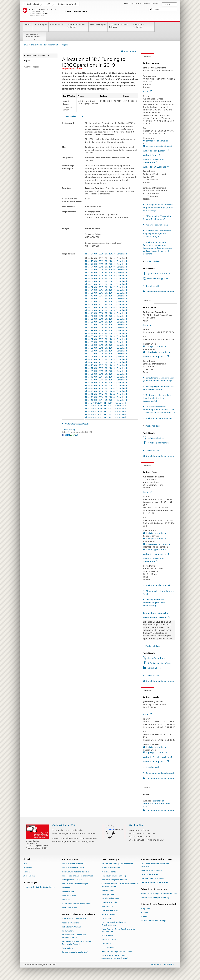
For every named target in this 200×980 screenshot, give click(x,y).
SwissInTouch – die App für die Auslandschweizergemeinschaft (115, 957)
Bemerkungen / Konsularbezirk (160, 773)
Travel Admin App (70, 908)
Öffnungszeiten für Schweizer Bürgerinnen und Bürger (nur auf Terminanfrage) (158, 207)
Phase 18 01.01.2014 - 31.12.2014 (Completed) (106, 377)
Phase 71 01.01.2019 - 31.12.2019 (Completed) (106, 267)
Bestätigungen (108, 894)
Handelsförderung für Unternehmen (117, 952)
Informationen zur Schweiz (152, 878)
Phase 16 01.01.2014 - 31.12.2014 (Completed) (106, 383)
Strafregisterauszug (110, 910)
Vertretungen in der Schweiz (74, 919)
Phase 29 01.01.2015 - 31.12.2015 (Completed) (106, 348)
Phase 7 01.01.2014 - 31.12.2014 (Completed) (106, 406)
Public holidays (153, 261)
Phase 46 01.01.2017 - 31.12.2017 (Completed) (106, 305)
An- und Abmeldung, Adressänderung (117, 864)
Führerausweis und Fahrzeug (114, 876)
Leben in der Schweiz (150, 874)
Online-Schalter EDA (64, 825)
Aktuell (28, 27)
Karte (147, 92)
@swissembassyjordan (158, 278)
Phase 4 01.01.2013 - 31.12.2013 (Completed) (106, 409)
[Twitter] (66, 435)
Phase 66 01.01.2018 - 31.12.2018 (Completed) (106, 279)
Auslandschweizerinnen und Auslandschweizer (74, 936)
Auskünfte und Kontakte (151, 870)
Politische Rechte (109, 872)
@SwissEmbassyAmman (159, 274)
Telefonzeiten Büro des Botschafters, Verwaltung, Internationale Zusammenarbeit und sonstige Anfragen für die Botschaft (158, 248)
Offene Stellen (29, 876)
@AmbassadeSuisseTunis (159, 663)
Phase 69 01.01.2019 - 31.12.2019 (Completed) (106, 273)
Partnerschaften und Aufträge (153, 921)
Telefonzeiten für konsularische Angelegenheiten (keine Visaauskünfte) (159, 398)
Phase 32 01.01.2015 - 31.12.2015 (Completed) (106, 339)
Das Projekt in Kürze (73, 116)
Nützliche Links (108, 936)
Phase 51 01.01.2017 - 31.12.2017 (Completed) (106, 290)
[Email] (76, 435)
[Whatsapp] (74, 435)
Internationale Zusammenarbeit (35, 37)
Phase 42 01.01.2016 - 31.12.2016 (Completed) (106, 310)
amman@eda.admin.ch (157, 141)
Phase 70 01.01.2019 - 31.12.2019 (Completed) (106, 270)
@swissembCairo (155, 438)
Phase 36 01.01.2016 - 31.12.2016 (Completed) (106, 328)
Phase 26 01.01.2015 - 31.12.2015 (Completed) (106, 357)
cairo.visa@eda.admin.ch (158, 352)
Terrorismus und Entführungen (75, 884)
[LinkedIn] (69, 435)
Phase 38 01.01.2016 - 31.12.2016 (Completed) (106, 322)
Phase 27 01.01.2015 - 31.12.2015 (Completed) (106, 354)
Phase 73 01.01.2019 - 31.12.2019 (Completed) (106, 261)
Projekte (144, 917)
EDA (48, 4)
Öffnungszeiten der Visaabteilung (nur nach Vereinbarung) (154, 603)
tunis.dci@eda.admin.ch (157, 550)
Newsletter (27, 868)
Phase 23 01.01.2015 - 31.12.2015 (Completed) (106, 365)
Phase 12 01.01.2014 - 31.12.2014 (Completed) (106, 394)
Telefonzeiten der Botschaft (158, 585)
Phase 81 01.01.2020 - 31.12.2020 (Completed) (106, 254)
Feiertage (27, 872)
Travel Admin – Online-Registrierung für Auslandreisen (118, 930)
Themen (144, 913)
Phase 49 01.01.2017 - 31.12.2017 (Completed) (106, 296)
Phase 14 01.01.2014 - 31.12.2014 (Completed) (106, 388)
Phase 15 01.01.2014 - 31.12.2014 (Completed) (106, 385)
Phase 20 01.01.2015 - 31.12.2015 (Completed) (106, 374)
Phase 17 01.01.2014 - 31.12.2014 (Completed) (106, 380)
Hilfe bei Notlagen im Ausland (114, 880)
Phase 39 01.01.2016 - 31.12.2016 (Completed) (106, 319)
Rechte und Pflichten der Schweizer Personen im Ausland (77, 943)
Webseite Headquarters (156, 151)
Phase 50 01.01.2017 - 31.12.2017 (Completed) (106, 293)
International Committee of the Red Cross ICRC (157, 804)
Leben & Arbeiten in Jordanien (77, 27)
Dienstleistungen (98, 27)
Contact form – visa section (156, 613)
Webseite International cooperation (154, 161)
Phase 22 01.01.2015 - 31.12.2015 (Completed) (106, 368)
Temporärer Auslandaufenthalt (75, 952)
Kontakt (146, 56)
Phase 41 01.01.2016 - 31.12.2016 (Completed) (106, 313)
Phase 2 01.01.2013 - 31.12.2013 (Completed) (106, 414)
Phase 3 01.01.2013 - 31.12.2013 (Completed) (106, 412)
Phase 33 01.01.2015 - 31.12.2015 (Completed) (106, 336)
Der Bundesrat (33, 4)
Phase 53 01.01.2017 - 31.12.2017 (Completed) (106, 284)
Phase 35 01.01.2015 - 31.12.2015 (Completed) (106, 331)
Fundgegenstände (109, 902)
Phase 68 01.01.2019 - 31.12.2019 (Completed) (106, 276)
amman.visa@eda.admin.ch (159, 146)
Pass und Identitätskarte (111, 868)
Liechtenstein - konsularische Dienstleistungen (114, 924)
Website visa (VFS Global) (157, 617)
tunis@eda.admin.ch (156, 533)
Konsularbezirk (152, 286)
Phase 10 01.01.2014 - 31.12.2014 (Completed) (106, 400)
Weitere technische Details (76, 424)
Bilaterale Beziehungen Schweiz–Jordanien (159, 893)
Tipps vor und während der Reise (76, 872)
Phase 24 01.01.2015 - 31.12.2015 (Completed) (106, 362)
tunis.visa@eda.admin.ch (158, 544)
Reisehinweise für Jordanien (74, 864)
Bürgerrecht (107, 943)
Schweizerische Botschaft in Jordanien (39, 887)
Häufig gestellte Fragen (72, 880)
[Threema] (71, 435)
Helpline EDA (136, 825)
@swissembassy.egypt (158, 443)
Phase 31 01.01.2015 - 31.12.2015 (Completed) (106, 342)
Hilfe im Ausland (69, 896)
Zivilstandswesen (109, 947)
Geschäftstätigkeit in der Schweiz (155, 882)
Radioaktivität (68, 892)
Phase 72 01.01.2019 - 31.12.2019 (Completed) (106, 264)
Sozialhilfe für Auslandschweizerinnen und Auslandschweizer (120, 885)
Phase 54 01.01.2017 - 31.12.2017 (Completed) (106, 281)
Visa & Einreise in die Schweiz (119, 27)
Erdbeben (66, 888)
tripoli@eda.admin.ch (156, 752)
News (25, 864)
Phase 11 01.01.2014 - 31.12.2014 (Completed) (106, 397)
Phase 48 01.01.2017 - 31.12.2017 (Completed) (106, 299)
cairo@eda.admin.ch (156, 347)
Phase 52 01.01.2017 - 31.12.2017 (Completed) (106, 287)
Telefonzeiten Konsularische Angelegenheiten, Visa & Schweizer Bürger (157, 234)
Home (25, 45)
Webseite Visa (151, 155)
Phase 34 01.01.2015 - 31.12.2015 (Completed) (106, 334)
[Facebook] (63, 435)
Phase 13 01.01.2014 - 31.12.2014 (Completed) (106, 391)
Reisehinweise (57, 27)
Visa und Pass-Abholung (157, 225)
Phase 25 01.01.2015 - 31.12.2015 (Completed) (106, 359)
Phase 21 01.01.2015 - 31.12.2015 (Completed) (106, 371)
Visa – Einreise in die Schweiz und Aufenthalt (155, 865)
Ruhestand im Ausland (71, 927)
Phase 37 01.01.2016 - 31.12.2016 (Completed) (106, 325)
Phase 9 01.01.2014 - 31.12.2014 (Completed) (106, 403)
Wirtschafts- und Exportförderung (155, 897)
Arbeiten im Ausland (71, 923)
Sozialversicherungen (110, 898)
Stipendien (106, 918)
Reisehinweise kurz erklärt (73, 868)
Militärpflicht (107, 906)
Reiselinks (66, 900)
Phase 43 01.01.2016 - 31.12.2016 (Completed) (106, 307)
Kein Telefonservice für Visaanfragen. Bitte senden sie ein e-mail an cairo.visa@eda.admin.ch (159, 410)
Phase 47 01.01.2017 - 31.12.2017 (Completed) (106, 302)
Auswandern (67, 948)
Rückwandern (68, 931)
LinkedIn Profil (155, 668)
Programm (145, 909)
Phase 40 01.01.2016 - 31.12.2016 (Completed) (106, 316)
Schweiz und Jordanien (143, 27)
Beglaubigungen (109, 890)
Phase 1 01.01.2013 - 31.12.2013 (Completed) (106, 417)
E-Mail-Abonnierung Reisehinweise (77, 904)
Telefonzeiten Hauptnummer (159, 418)
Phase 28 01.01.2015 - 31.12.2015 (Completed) (106, 351)
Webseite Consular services (158, 757)
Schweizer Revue (109, 940)
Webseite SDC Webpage (156, 167)
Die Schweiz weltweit (67, 4)
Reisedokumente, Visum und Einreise (77, 876)
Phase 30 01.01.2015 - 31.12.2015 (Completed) (106, 345)
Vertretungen (41, 27)
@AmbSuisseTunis (156, 658)
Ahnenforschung (109, 914)
